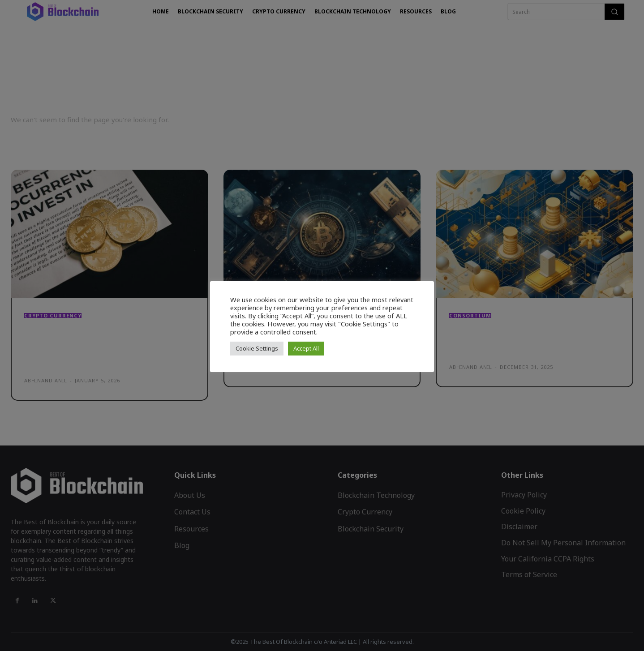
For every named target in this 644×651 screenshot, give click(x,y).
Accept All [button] (306, 348)
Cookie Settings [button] (257, 348)
